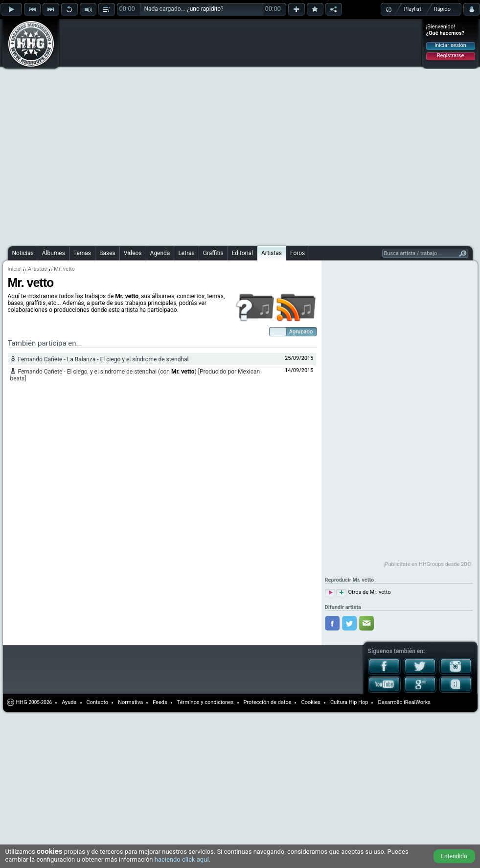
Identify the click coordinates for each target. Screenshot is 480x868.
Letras (186, 253)
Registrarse (450, 56)
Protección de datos (268, 702)
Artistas (272, 253)
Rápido (442, 9)
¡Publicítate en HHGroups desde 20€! (428, 564)
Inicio (14, 269)
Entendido (454, 856)
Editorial (242, 253)
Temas (82, 253)
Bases (107, 253)
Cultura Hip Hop (349, 702)
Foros (297, 253)
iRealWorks (417, 702)
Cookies (310, 702)
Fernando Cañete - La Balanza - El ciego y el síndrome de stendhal (103, 359)
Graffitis (213, 253)
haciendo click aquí (182, 859)
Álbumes (54, 253)
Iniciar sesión (450, 45)
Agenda (160, 253)
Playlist (413, 9)
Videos (133, 253)
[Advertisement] (111, 131)
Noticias (23, 253)
